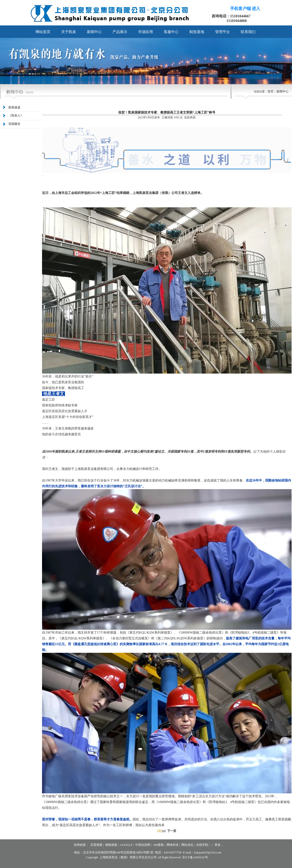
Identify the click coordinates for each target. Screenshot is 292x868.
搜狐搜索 (111, 845)
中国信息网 (143, 845)
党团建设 (14, 124)
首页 (271, 91)
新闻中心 (283, 91)
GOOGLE (126, 845)
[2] (164, 831)
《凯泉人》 (16, 116)
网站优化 (187, 845)
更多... (219, 845)
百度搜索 (96, 845)
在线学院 (202, 845)
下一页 (172, 831)
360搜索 (158, 845)
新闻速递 (14, 107)
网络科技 (173, 845)
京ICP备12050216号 (195, 857)
